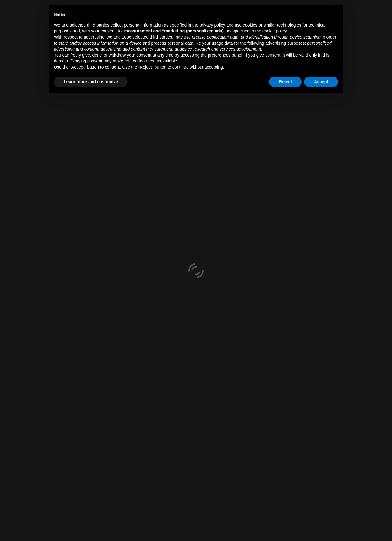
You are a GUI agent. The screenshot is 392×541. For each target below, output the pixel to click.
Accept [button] (321, 82)
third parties (161, 37)
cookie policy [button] (275, 31)
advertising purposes (285, 43)
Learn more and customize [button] (91, 82)
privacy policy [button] (212, 25)
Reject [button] (285, 82)
